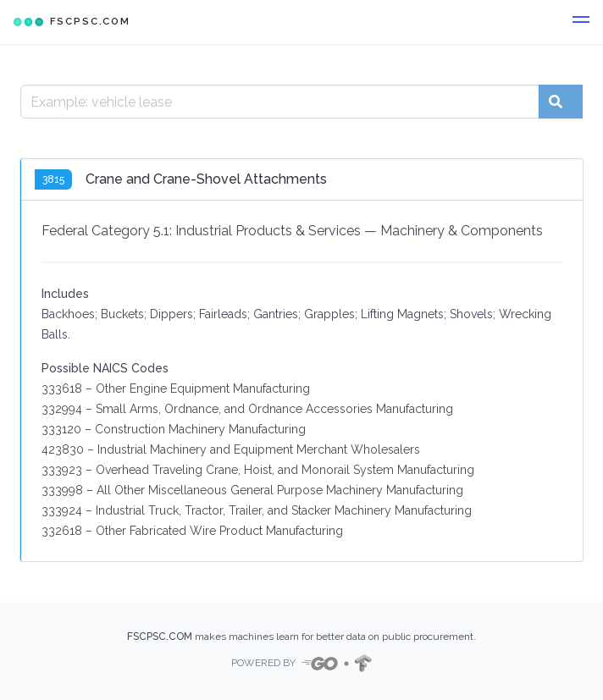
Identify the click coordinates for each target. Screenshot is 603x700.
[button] (581, 22)
